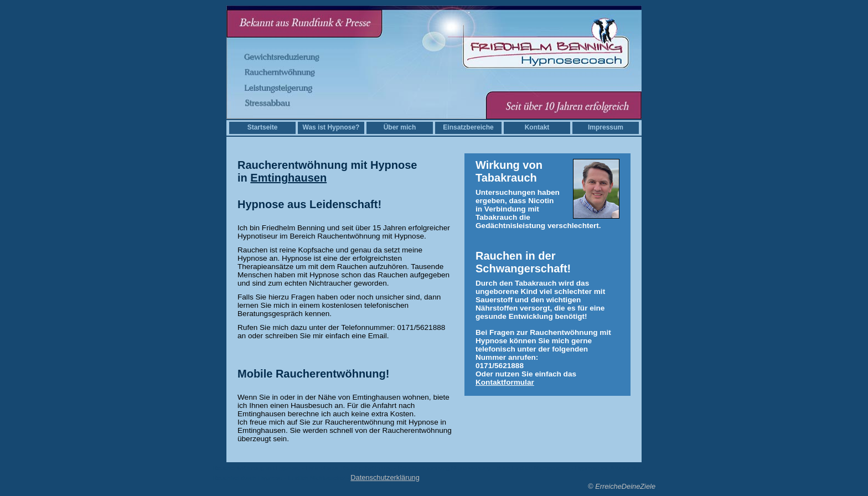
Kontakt (537, 127)
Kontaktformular (505, 382)
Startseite (263, 127)
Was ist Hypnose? (331, 127)
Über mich (400, 127)
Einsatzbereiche (468, 127)
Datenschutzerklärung (385, 477)
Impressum (606, 127)
